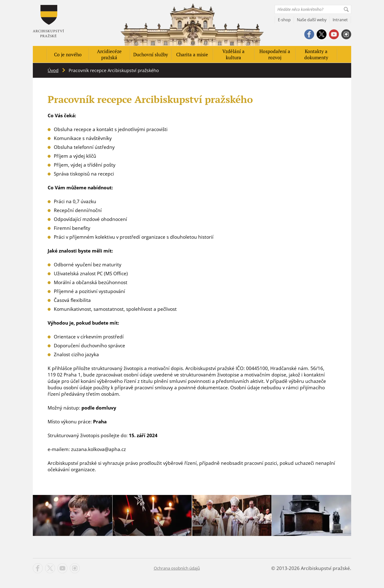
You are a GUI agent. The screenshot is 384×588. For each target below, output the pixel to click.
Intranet (340, 20)
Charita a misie (192, 54)
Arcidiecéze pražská (109, 54)
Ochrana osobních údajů (177, 568)
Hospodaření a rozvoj (275, 54)
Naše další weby (312, 20)
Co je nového (68, 54)
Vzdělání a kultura (233, 54)
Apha (48, 21)
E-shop (284, 20)
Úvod (53, 70)
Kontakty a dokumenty (316, 54)
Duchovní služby (151, 54)
